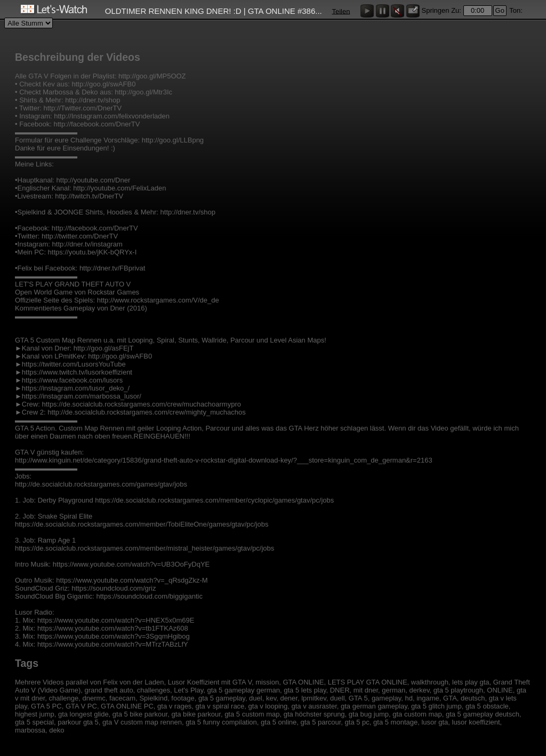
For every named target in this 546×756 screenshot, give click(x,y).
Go (500, 10)
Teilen (341, 11)
